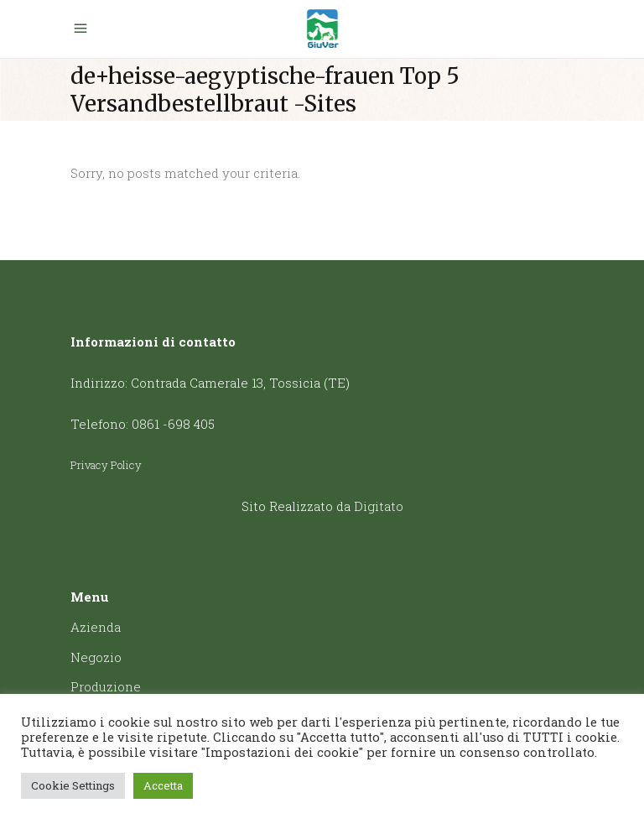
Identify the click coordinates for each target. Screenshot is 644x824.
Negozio (96, 657)
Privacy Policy (106, 465)
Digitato (379, 506)
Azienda (96, 627)
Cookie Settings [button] (73, 785)
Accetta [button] (163, 785)
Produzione (106, 686)
